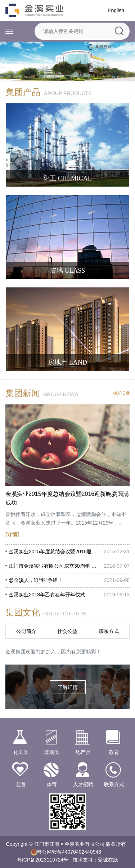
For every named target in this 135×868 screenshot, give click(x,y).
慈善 (21, 774)
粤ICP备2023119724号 (43, 860)
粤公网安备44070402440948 (69, 852)
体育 (52, 774)
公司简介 (26, 631)
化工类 (21, 742)
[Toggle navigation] (9, 31)
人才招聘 (83, 774)
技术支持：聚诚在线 (95, 860)
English (116, 10)
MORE (121, 393)
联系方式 (109, 631)
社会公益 (67, 631)
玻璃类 (52, 742)
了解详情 (68, 687)
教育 (114, 742)
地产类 (83, 742)
